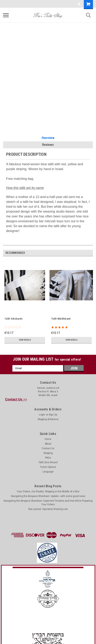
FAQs (48, 458)
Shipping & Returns (48, 419)
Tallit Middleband (61, 319)
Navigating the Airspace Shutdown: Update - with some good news (48, 496)
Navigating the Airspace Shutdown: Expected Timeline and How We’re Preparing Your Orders (48, 503)
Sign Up (53, 415)
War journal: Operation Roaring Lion (48, 509)
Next (91, 253)
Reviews (48, 145)
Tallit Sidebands (13, 319)
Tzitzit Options (48, 467)
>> (16, 399)
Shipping (48, 453)
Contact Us (48, 448)
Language (48, 472)
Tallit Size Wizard (48, 462)
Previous (85, 253)
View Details (25, 340)
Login (42, 415)
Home (48, 439)
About (48, 444)
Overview (48, 138)
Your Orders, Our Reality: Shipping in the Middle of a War (48, 491)
